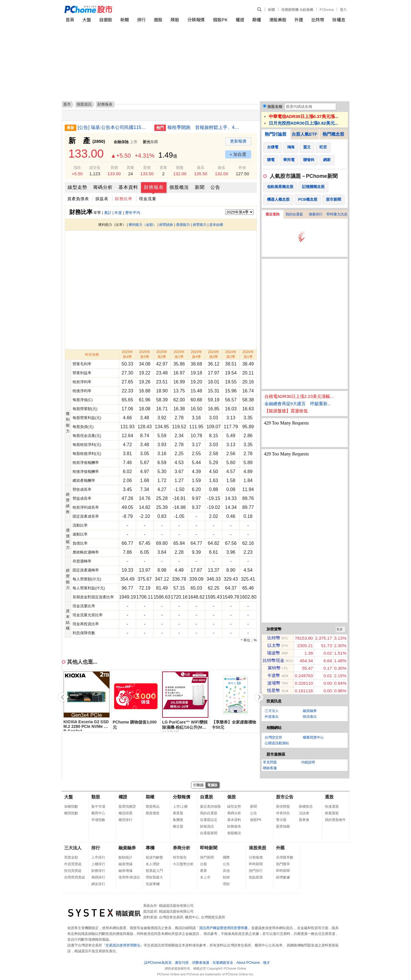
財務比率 (124, 199)
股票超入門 (154, 871)
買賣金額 (71, 857)
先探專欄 (153, 884)
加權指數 (71, 806)
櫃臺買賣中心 (313, 737)
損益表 (102, 199)
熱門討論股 (276, 134)
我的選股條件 (335, 820)
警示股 (281, 820)
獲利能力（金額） (142, 225)
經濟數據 (283, 877)
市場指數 (98, 820)
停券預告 (283, 813)
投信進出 (310, 717)
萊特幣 (274, 668)
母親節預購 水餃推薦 (297, 9)
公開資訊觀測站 (277, 743)
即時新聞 (209, 848)
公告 (215, 187)
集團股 (178, 820)
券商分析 (182, 848)
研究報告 (180, 857)
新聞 (271, 9)
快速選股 (332, 806)
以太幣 (274, 645)
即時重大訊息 (337, 214)
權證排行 (125, 820)
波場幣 (274, 683)
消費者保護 (201, 963)
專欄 (150, 848)
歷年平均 (133, 213)
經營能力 (200, 225)
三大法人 (272, 711)
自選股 (106, 20)
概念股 (178, 826)
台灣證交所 (273, 737)
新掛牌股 (283, 806)
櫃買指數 (71, 813)
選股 (158, 20)
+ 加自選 (238, 154)
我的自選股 (294, 214)
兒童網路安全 (223, 963)
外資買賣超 (73, 864)
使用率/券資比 (129, 877)
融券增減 (125, 871)
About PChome (248, 963)
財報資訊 (207, 826)
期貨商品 (153, 806)
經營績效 (166, 225)
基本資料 (128, 187)
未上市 (205, 877)
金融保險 (121, 142)
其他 (226, 871)
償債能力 (183, 225)
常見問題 (270, 762)
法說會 (304, 813)
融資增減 (125, 864)
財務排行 (98, 871)
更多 (340, 629)
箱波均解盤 (154, 857)
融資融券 (310, 711)
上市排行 (98, 857)
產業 (203, 871)
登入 (343, 9)
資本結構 (216, 225)
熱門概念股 (333, 134)
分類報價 (196, 20)
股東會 (304, 820)
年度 (118, 213)
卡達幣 (274, 675)
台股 (203, 864)
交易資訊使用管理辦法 (123, 945)
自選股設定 (209, 820)
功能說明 (308, 762)
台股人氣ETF (304, 134)
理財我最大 (154, 877)
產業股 (178, 813)
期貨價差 (153, 813)
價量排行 (316, 214)
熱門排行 (256, 871)
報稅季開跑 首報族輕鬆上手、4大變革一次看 (203, 127)
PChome (327, 9)
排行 (141, 20)
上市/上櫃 (180, 806)
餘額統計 (125, 857)
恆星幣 (274, 690)
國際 (226, 857)
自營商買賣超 (75, 877)
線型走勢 (77, 187)
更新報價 (238, 141)
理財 (226, 884)
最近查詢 (273, 214)
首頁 (70, 20)
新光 (147, 142)
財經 (226, 877)
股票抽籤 (283, 826)
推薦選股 (332, 813)
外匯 (299, 20)
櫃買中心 (98, 813)
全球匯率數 (285, 857)
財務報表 (154, 187)
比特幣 (318, 20)
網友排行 (98, 884)
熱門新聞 (207, 857)
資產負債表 (78, 199)
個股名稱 (275, 107)
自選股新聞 (209, 833)
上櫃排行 (98, 864)
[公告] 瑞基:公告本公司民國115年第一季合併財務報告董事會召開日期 (114, 127)
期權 (257, 20)
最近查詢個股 (210, 806)
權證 (240, 20)
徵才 (266, 963)
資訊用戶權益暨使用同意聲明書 (223, 928)
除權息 (339, 20)
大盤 (87, 20)
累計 (108, 213)
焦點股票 (256, 877)
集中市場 (98, 806)
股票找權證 (127, 806)
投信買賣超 (73, 871)
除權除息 (306, 806)
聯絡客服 (270, 768)
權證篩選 (125, 813)
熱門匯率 (283, 864)
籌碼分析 (103, 187)
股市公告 (285, 797)
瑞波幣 (274, 653)
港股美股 (278, 20)
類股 (175, 20)
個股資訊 (84, 104)
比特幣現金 (274, 660)
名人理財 (153, 864)
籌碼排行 (98, 877)
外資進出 (272, 717)
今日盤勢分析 (183, 864)
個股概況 (179, 187)
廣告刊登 (182, 963)
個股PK (220, 20)
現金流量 (148, 199)
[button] (259, 697)
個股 (232, 797)
